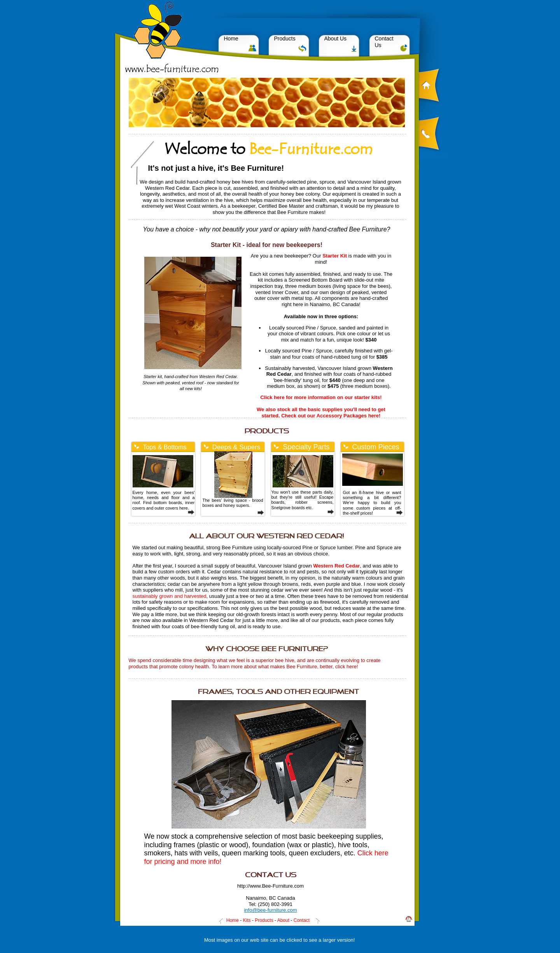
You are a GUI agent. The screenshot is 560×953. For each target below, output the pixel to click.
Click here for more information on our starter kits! (321, 397)
